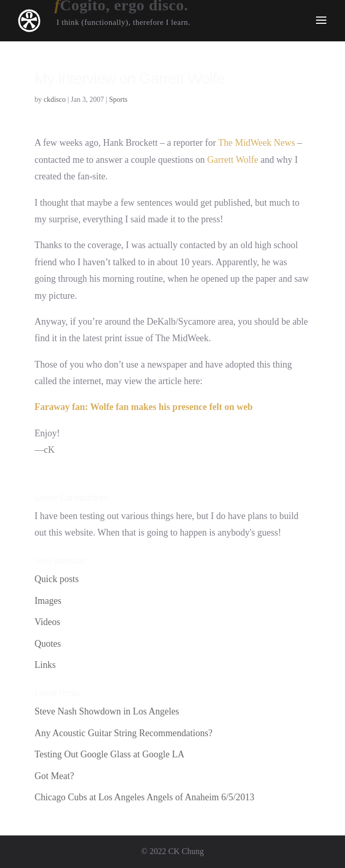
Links (45, 665)
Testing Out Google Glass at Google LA (110, 754)
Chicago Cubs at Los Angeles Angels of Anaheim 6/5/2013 (145, 797)
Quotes (48, 644)
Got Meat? (54, 776)
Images (48, 601)
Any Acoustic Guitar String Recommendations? (124, 733)
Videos (48, 622)
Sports (118, 100)
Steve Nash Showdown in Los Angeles (107, 711)
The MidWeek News (257, 143)
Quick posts (57, 579)
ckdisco (55, 100)
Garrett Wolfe (233, 160)
